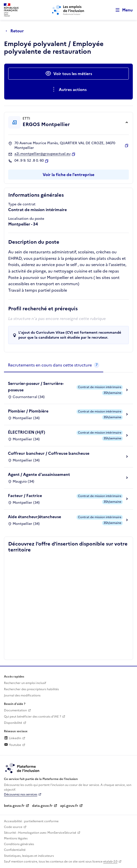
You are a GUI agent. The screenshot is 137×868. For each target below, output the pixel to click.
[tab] (54, 365)
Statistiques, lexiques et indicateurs (29, 856)
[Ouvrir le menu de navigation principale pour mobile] (122, 10)
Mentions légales (16, 838)
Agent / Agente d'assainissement (39, 474)
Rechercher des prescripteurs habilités (31, 689)
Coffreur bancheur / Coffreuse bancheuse (49, 453)
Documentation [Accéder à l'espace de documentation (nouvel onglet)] (15, 710)
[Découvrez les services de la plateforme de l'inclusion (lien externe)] (23, 768)
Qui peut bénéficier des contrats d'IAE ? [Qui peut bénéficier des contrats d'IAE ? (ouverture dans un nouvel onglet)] (33, 717)
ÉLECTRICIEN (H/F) (27, 432)
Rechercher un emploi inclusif (25, 683)
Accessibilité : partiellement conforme (31, 821)
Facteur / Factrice (25, 496)
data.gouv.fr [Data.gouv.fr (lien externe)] (42, 806)
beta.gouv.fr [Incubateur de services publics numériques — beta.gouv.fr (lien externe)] (14, 806)
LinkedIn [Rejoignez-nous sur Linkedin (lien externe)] (13, 738)
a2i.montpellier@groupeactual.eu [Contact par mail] (42, 154)
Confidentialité (15, 850)
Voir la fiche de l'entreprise (68, 175)
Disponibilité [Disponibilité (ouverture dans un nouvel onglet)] (13, 723)
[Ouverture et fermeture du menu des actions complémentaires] (69, 90)
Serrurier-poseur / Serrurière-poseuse (36, 387)
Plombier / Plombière (28, 411)
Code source (13, 827)
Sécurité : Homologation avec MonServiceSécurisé (40, 833)
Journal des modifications (22, 695)
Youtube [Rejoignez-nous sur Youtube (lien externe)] (13, 745)
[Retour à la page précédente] (16, 31)
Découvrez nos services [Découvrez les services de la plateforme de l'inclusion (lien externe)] (21, 794)
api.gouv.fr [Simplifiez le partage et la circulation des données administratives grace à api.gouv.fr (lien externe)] (69, 806)
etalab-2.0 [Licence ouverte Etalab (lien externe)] (110, 862)
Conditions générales (19, 844)
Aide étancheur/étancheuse (34, 517)
